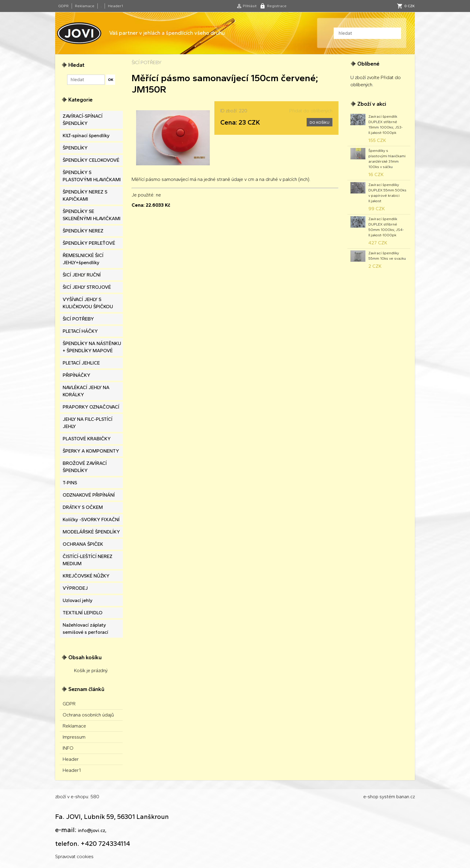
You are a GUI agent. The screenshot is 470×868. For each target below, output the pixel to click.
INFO (68, 748)
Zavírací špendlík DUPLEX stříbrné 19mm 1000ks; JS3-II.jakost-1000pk (385, 125)
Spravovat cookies (74, 856)
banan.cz (406, 797)
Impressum (74, 737)
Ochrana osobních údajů (88, 715)
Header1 (115, 6)
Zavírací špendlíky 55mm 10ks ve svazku (387, 256)
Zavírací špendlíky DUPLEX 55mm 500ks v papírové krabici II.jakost (387, 193)
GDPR (63, 6)
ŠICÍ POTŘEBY (147, 62)
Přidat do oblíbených (311, 111)
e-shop (371, 797)
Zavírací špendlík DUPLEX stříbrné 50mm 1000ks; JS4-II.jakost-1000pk (386, 227)
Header (71, 759)
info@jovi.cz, (92, 830)
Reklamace (85, 6)
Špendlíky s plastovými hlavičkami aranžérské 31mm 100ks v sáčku (387, 159)
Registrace (277, 6)
